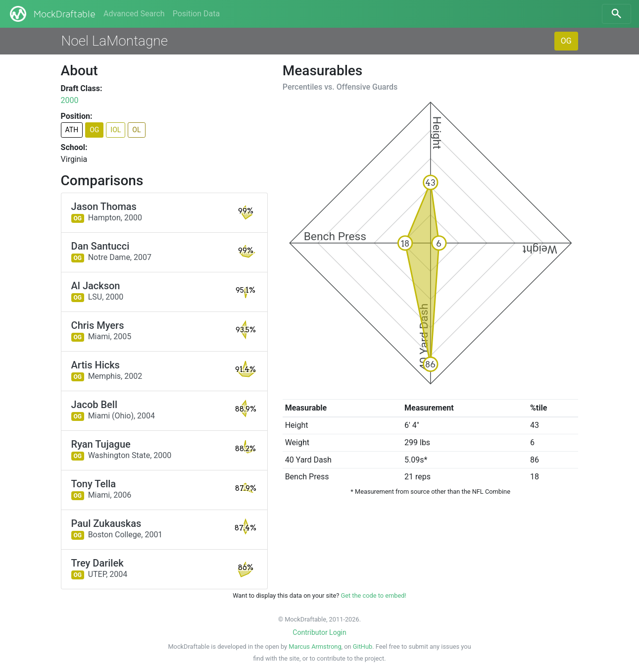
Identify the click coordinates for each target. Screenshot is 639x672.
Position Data (196, 14)
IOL (116, 130)
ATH (72, 130)
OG (566, 41)
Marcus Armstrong (315, 646)
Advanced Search (134, 14)
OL (136, 130)
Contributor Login (319, 632)
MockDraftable (52, 14)
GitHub (363, 646)
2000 (70, 100)
